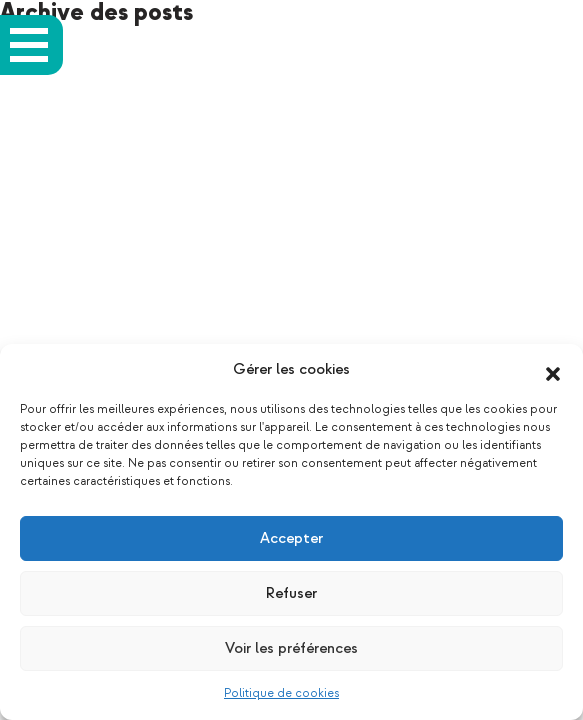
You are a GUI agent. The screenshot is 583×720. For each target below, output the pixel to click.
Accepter (291, 538)
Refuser (291, 593)
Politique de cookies (281, 693)
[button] (553, 370)
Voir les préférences (291, 648)
